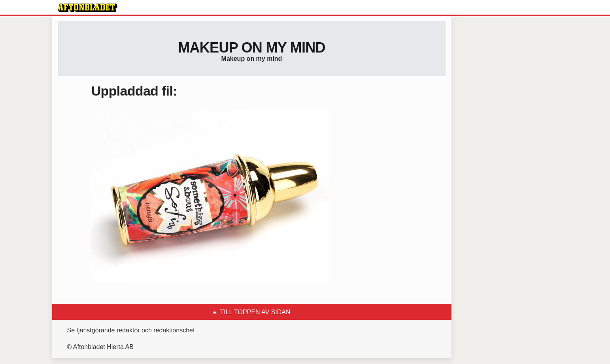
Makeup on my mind (251, 48)
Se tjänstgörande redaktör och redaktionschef (131, 330)
